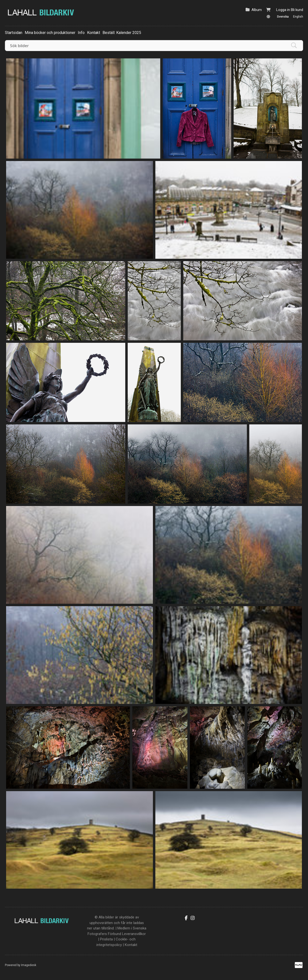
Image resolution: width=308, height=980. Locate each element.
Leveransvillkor (134, 934)
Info (81, 33)
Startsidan (14, 33)
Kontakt (94, 33)
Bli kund (297, 10)
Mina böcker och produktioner (50, 33)
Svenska (283, 17)
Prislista (106, 939)
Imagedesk (29, 965)
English (298, 17)
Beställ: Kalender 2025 (122, 33)
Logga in (283, 10)
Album (257, 10)
